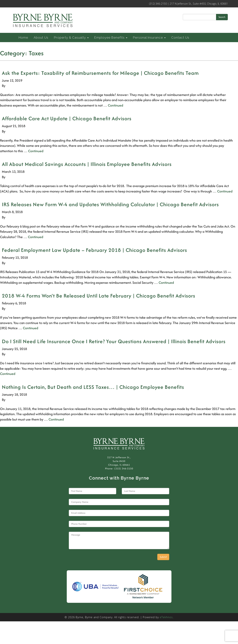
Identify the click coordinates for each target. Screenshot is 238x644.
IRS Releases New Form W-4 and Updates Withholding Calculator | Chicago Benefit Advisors (110, 204)
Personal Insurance (149, 37)
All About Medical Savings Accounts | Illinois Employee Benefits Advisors (87, 164)
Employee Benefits (111, 37)
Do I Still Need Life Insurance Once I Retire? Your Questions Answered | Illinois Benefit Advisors (114, 341)
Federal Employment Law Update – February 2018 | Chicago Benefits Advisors (94, 250)
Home (23, 37)
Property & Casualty (71, 37)
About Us (41, 37)
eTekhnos (166, 617)
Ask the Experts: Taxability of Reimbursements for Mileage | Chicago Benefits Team (100, 73)
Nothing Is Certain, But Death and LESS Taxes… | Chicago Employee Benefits (93, 387)
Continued (115, 105)
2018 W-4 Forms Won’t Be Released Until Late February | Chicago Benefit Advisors (99, 296)
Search (222, 17)
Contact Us (180, 37)
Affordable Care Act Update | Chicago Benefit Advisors (67, 118)
